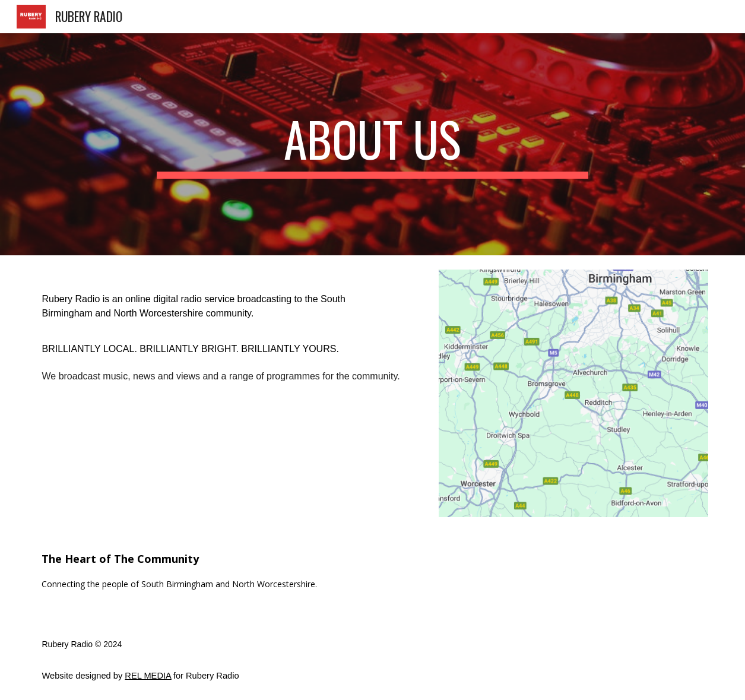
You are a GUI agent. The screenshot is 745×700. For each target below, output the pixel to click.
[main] (373, 144)
